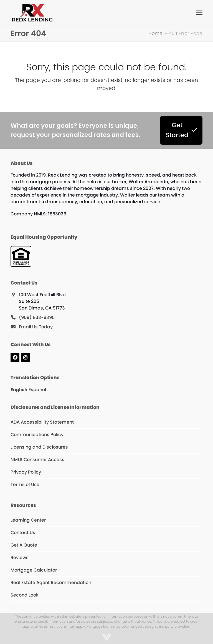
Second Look (25, 595)
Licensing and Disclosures (39, 447)
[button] (199, 13)
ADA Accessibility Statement (42, 422)
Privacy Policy (26, 472)
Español (37, 390)
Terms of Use (25, 485)
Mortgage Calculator (34, 570)
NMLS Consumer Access (37, 460)
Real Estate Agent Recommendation (51, 583)
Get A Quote (24, 545)
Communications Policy (37, 435)
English (19, 390)
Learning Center (28, 520)
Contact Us (23, 533)
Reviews (20, 558)
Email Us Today (36, 327)
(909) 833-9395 (37, 317)
